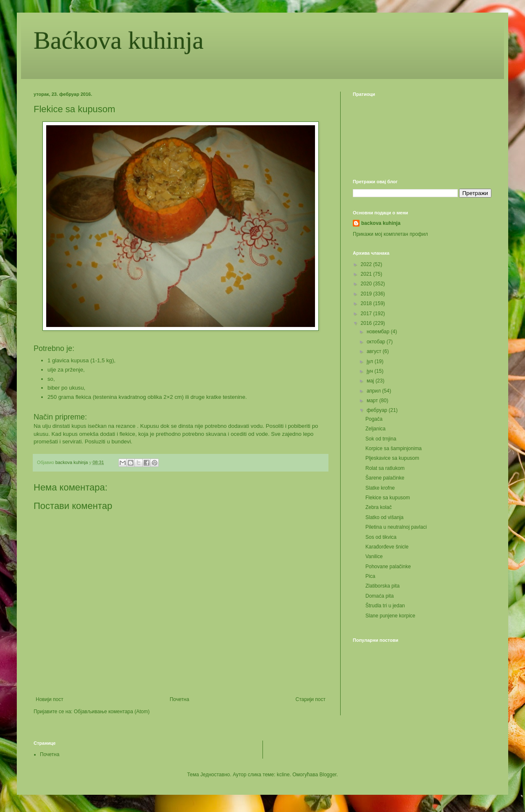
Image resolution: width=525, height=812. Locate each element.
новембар (379, 332)
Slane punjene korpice (390, 616)
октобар (377, 342)
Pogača (374, 419)
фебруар (378, 410)
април (374, 391)
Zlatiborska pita (382, 586)
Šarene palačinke (385, 478)
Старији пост (311, 699)
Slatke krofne (380, 488)
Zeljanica (375, 429)
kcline (283, 775)
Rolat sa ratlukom (385, 468)
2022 (367, 264)
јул (371, 361)
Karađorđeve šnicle (387, 547)
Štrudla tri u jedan (385, 606)
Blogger (328, 775)
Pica (370, 576)
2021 (367, 274)
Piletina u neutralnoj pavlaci (396, 527)
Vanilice (374, 556)
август (375, 351)
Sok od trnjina (381, 439)
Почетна (179, 699)
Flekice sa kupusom (388, 498)
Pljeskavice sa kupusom (392, 458)
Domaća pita (379, 596)
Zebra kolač (379, 507)
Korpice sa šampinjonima (394, 448)
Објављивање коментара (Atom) (112, 712)
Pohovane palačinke (388, 567)
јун (371, 371)
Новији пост (50, 699)
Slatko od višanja (385, 517)
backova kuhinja (381, 223)
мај (371, 381)
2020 (367, 284)
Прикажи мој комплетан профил (390, 234)
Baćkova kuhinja (119, 40)
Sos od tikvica (381, 537)
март (373, 401)
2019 (367, 294)
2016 (367, 323)
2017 (367, 314)
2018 (367, 303)
